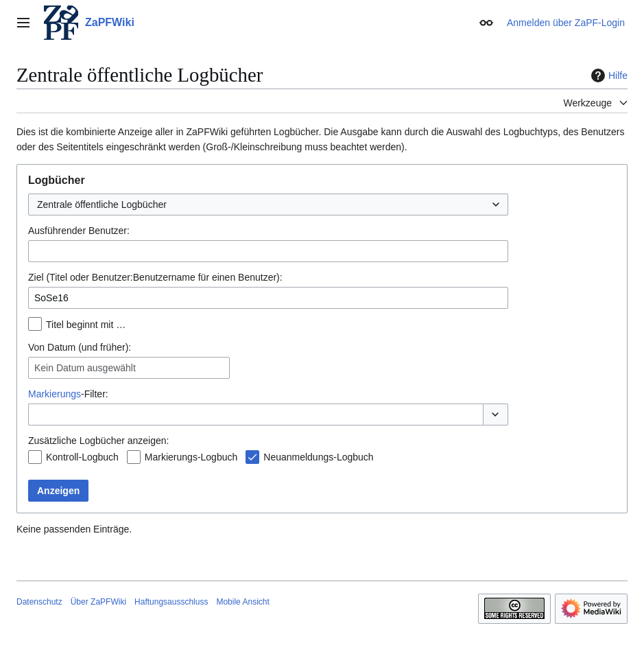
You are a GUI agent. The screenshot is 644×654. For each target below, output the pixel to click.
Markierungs (55, 394)
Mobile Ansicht (242, 602)
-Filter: (68, 394)
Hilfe (608, 75)
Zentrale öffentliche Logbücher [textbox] (102, 205)
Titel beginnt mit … (86, 325)
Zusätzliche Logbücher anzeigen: (98, 441)
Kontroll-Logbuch (82, 457)
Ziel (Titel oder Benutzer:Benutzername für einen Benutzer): (155, 277)
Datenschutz (39, 602)
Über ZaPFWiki (98, 602)
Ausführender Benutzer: (79, 231)
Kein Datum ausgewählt (85, 368)
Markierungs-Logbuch (191, 457)
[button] (496, 414)
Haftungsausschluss (171, 602)
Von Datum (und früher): (80, 347)
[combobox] (268, 205)
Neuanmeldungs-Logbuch (318, 457)
